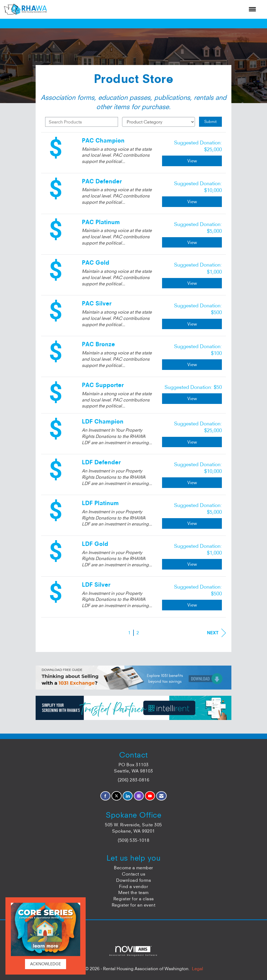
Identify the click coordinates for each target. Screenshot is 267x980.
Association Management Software (133, 951)
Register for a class (134, 899)
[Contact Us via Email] (161, 796)
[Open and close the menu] (154, 9)
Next (216, 633)
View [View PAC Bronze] (192, 364)
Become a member (133, 868)
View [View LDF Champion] (192, 442)
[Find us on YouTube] (150, 796)
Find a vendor (134, 886)
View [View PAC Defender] (192, 202)
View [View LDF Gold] (192, 564)
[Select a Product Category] (159, 122)
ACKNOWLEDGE (46, 964)
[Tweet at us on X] (117, 796)
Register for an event (134, 905)
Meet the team (133, 892)
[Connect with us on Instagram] (139, 796)
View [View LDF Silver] (192, 605)
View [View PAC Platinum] (192, 242)
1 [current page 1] (129, 633)
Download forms (133, 880)
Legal (198, 969)
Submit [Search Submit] (210, 122)
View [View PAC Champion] (192, 161)
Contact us (133, 874)
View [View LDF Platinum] (192, 523)
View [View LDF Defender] (192, 483)
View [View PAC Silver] (192, 324)
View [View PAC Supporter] (192, 398)
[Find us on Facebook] (105, 796)
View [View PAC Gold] (192, 283)
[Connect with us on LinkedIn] (128, 796)
